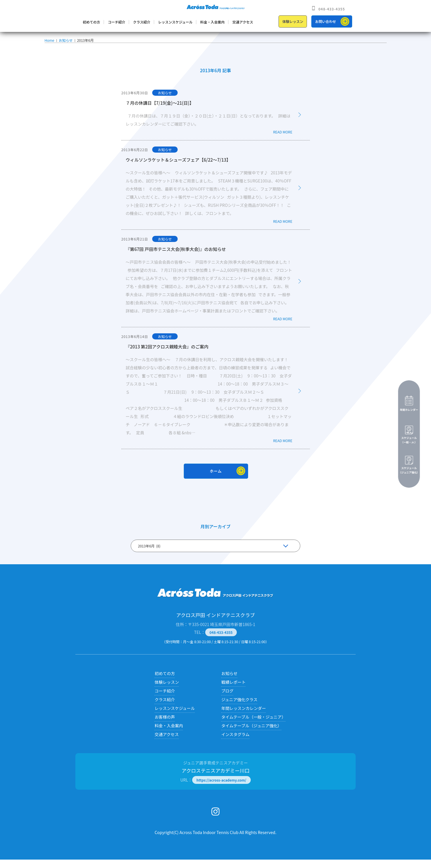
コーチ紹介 (117, 22)
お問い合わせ (325, 21)
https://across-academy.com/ (221, 788)
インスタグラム (235, 743)
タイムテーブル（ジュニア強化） (251, 734)
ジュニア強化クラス (239, 708)
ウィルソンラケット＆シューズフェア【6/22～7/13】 (178, 168)
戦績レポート (233, 690)
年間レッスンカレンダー (243, 717)
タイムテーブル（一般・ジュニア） (253, 725)
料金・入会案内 (212, 22)
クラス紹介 (142, 22)
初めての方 (92, 22)
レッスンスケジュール (175, 22)
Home (49, 44)
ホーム (216, 479)
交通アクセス (243, 22)
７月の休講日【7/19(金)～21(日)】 (160, 111)
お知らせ (65, 44)
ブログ (227, 699)
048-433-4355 (332, 9)
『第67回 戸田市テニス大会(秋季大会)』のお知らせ (176, 257)
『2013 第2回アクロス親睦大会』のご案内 (167, 355)
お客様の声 (165, 725)
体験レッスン (293, 21)
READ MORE (283, 140)
